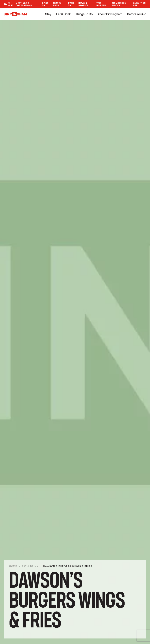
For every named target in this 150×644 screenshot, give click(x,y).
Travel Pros (57, 4)
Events (71, 4)
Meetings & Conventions (24, 4)
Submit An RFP (139, 4)
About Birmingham (110, 14)
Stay (48, 14)
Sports (45, 4)
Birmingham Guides (119, 4)
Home (13, 566)
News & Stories (83, 4)
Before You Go (137, 14)
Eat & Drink (63, 14)
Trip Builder (101, 4)
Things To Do (84, 14)
